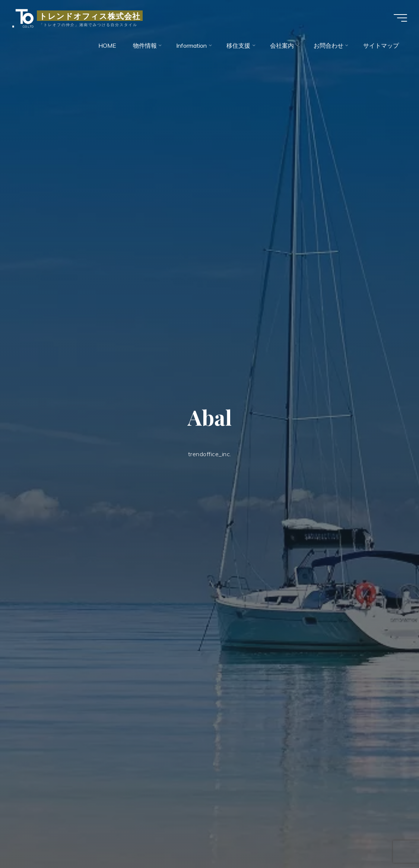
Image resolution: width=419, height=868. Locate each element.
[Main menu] (400, 18)
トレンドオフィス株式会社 (90, 16)
